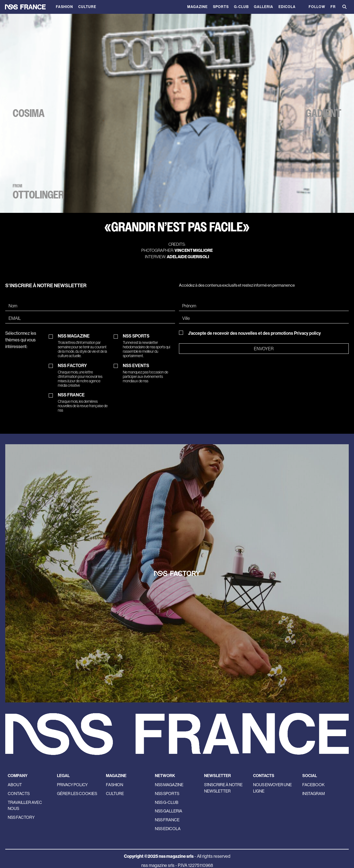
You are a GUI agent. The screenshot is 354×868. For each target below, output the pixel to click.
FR (333, 7)
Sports (221, 7)
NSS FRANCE (84, 402)
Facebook (313, 785)
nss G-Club (167, 802)
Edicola (287, 7)
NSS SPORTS (149, 346)
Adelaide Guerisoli (188, 257)
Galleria (264, 7)
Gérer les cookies (77, 794)
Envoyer (264, 349)
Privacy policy (307, 333)
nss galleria (169, 811)
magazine (197, 7)
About (15, 785)
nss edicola (168, 829)
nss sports (167, 794)
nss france (167, 820)
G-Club (241, 7)
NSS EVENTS (149, 373)
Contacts (19, 794)
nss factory (21, 817)
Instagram (313, 794)
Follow (317, 7)
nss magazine (169, 785)
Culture (87, 7)
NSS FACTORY (84, 375)
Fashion (64, 7)
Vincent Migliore (194, 250)
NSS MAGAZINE (84, 346)
